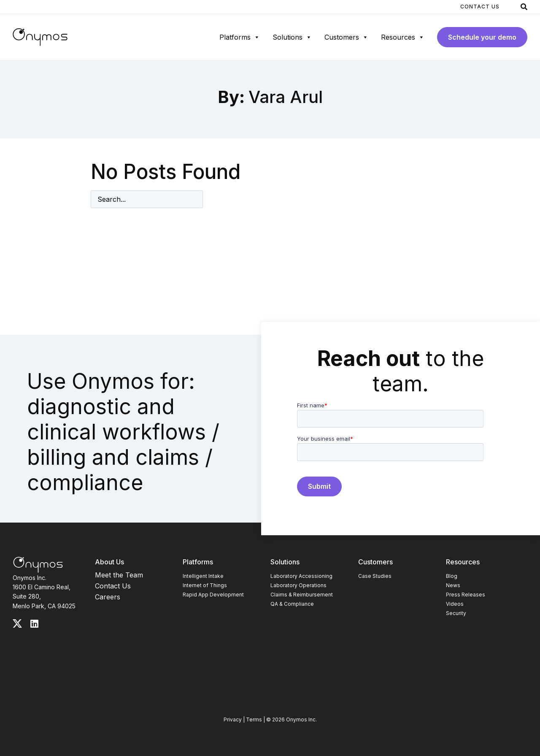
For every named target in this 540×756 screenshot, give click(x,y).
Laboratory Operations (298, 585)
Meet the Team (119, 575)
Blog (452, 576)
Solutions (292, 37)
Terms (254, 719)
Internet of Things (205, 585)
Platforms (240, 37)
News (453, 585)
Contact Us (480, 7)
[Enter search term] (147, 199)
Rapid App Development (213, 595)
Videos (455, 604)
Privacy (233, 719)
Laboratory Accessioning (301, 576)
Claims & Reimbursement (302, 595)
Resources (403, 37)
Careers (108, 597)
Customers (346, 37)
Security (456, 613)
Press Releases (466, 595)
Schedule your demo (482, 37)
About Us (109, 562)
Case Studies (375, 576)
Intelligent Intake (203, 576)
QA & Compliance (292, 604)
